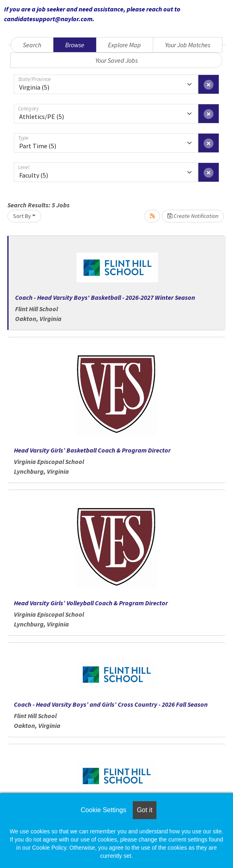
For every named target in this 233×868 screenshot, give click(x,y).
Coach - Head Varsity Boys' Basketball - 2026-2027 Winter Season (105, 297)
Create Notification (193, 216)
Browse (75, 45)
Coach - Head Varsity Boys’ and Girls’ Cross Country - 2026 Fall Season (111, 704)
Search (32, 45)
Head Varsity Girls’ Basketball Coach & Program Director (92, 450)
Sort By (22, 216)
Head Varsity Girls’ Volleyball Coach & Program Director (91, 603)
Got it (145, 810)
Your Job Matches (188, 45)
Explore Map (124, 45)
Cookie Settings (103, 810)
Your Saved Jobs (116, 60)
